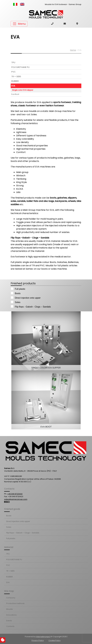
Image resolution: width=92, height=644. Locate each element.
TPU (13, 62)
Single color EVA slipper (23, 90)
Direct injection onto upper (27, 298)
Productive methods (15, 603)
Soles (16, 302)
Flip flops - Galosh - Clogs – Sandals (32, 306)
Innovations (11, 615)
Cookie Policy (55, 640)
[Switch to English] (22, 4)
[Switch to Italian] (15, 4)
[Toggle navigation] (19, 24)
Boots (16, 293)
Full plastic (19, 289)
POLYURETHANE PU (20, 67)
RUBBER (15, 81)
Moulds (9, 609)
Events (9, 621)
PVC (14, 72)
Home (73, 50)
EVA (13, 86)
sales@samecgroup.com (16, 499)
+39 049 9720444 (15, 494)
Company (11, 598)
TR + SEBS (16, 76)
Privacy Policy (38, 640)
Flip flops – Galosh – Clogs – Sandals (23, 533)
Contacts (10, 626)
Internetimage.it (43, 637)
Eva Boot (15, 94)
